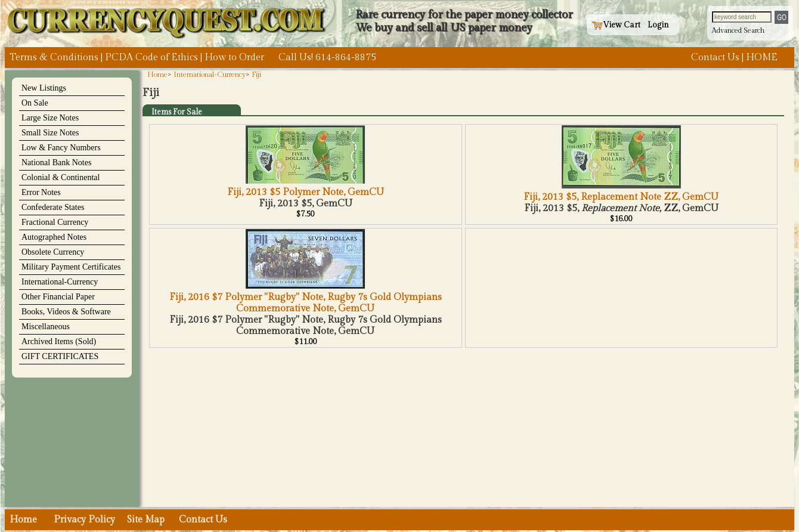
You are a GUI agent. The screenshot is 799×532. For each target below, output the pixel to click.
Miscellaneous (46, 327)
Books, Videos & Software (66, 312)
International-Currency (60, 282)
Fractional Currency (55, 222)
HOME (762, 58)
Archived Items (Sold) (59, 341)
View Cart (616, 25)
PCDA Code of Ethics (151, 58)
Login (658, 25)
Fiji (256, 75)
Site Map (146, 520)
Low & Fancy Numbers (61, 148)
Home (157, 75)
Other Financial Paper (58, 297)
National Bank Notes (56, 163)
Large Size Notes (50, 118)
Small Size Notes (50, 133)
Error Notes (41, 192)
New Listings (44, 88)
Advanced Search (738, 30)
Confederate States (53, 207)
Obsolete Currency (53, 252)
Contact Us (715, 58)
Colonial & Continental (61, 177)
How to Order (234, 58)
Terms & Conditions (54, 58)
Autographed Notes (54, 237)
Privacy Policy (84, 520)
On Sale (35, 103)
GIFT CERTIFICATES (60, 356)
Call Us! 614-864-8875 (327, 58)
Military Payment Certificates (71, 267)
